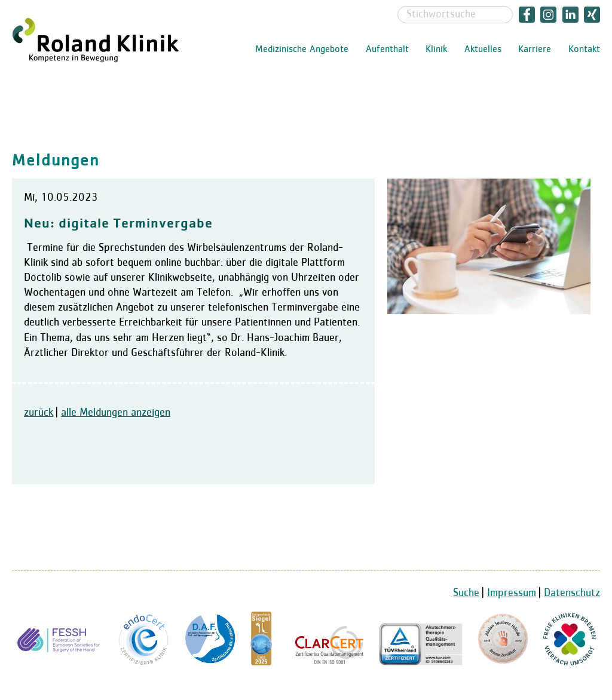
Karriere (535, 50)
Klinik (436, 50)
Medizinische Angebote (302, 50)
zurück (39, 413)
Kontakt (584, 50)
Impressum (512, 593)
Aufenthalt (387, 50)
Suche (466, 593)
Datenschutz (572, 593)
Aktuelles (483, 50)
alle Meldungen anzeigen (116, 413)
